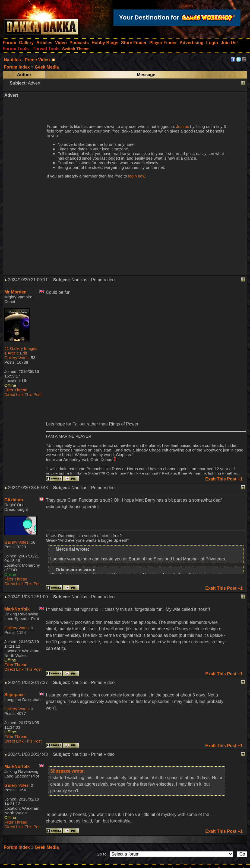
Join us (183, 126)
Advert (34, 83)
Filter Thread (16, 390)
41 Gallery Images (21, 348)
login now (137, 176)
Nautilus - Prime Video (27, 60)
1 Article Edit (16, 353)
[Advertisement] (145, 105)
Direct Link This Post (23, 394)
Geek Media (47, 847)
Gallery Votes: (17, 358)
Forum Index (17, 847)
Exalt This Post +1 (224, 479)
